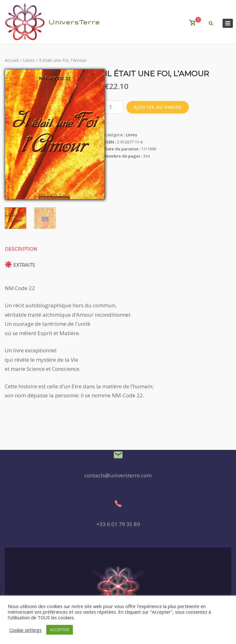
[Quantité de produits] (114, 107)
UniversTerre (74, 22)
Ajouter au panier (158, 107)
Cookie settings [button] (25, 630)
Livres (29, 60)
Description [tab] (21, 249)
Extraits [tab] (24, 265)
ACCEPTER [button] (60, 630)
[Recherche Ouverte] (211, 23)
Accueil (12, 60)
